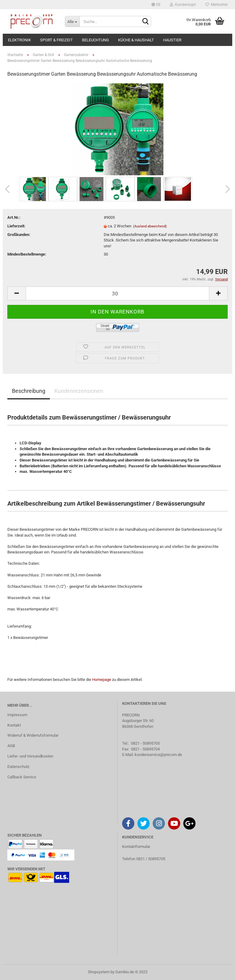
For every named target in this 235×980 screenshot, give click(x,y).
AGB (11, 746)
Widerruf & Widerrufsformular (33, 735)
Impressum (17, 715)
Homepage (102, 680)
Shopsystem (99, 972)
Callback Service (22, 777)
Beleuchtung (95, 40)
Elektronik (19, 40)
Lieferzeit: (16, 226)
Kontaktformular (136, 847)
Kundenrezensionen (79, 391)
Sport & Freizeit (56, 40)
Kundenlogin (183, 5)
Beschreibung (29, 391)
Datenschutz (18, 767)
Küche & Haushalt (136, 40)
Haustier (172, 40)
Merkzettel (216, 5)
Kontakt (14, 725)
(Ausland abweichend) (150, 226)
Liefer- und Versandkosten (30, 756)
